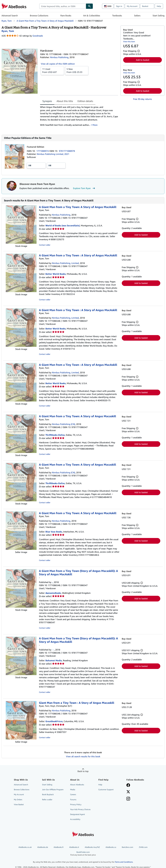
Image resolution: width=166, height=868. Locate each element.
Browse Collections (39, 15)
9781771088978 (67, 151)
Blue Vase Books (54, 532)
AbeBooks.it (74, 847)
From (52, 70)
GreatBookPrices (54, 721)
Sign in (119, 6)
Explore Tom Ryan (84, 188)
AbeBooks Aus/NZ (92, 847)
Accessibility (75, 819)
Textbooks (117, 15)
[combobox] (63, 6)
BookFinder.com (83, 853)
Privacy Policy (76, 804)
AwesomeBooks (53, 593)
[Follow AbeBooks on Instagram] (128, 799)
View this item (129, 42)
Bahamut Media (54, 660)
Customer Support (106, 790)
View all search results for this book (83, 756)
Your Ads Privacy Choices (80, 809)
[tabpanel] (79, 117)
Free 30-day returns (142, 99)
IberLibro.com (127, 847)
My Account (132, 6)
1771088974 (43, 151)
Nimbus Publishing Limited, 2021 (53, 154)
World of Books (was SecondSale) (63, 225)
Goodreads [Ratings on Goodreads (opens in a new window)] (38, 36)
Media (73, 790)
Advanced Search (10, 15)
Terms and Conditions (124, 862)
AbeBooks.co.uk (25, 847)
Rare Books (66, 15)
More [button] (95, 125)
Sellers (137, 15)
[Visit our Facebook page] (128, 785)
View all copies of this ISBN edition (58, 64)
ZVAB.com (143, 847)
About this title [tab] (65, 101)
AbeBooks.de (43, 847)
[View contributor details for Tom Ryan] (8, 31)
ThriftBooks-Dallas (55, 435)
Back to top (83, 771)
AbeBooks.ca (111, 847)
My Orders (18, 800)
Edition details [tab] (85, 101)
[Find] (89, 6)
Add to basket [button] (143, 60)
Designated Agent (78, 814)
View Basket (19, 804)
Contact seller (45, 245)
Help (159, 6)
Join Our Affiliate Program (53, 790)
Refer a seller (47, 800)
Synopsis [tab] (47, 101)
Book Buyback (48, 794)
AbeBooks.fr (59, 847)
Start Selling (159, 15)
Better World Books (56, 274)
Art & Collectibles (92, 15)
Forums (73, 800)
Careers (73, 794)
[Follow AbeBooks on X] (128, 792)
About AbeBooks (77, 785)
